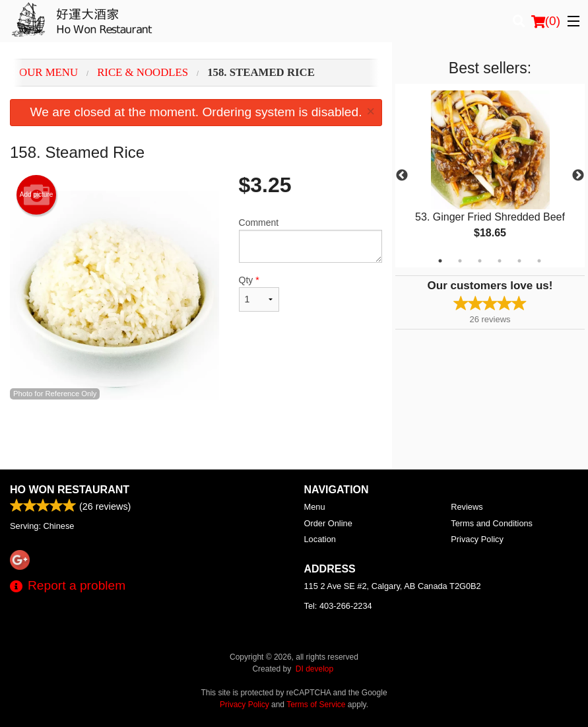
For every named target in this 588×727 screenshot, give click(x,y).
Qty (259, 293)
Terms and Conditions (492, 523)
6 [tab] (539, 261)
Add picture (37, 195)
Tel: (338, 606)
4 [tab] (500, 261)
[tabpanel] (490, 176)
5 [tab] (519, 261)
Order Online (328, 523)
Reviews (467, 507)
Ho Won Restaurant (70, 490)
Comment (311, 240)
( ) (546, 21)
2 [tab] (460, 261)
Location (320, 539)
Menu (315, 507)
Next (578, 176)
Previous (402, 176)
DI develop (314, 669)
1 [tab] (440, 261)
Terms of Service (316, 705)
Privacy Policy (477, 539)
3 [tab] (480, 261)
